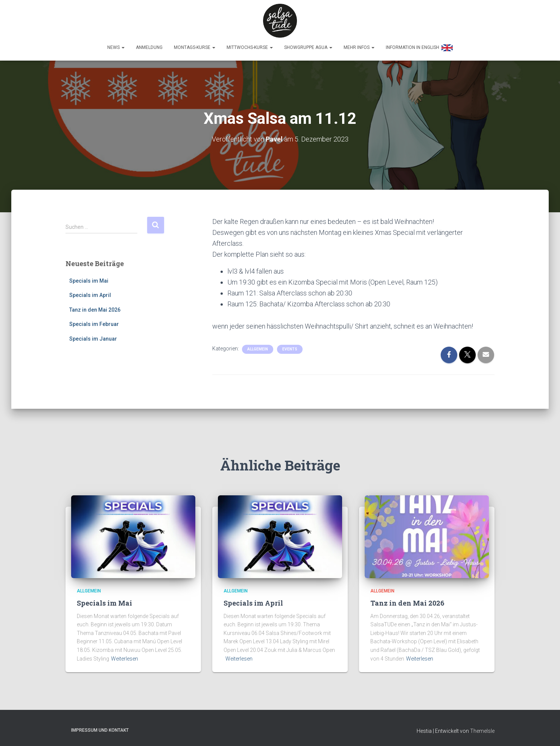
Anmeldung (149, 47)
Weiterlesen (125, 657)
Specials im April (90, 293)
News (116, 47)
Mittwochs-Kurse (250, 47)
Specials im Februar (94, 322)
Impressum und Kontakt (100, 728)
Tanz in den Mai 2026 (95, 308)
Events (290, 347)
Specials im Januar (93, 337)
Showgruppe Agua (308, 47)
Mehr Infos (359, 47)
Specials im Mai (89, 279)
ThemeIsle (482, 729)
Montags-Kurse (195, 47)
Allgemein (258, 347)
